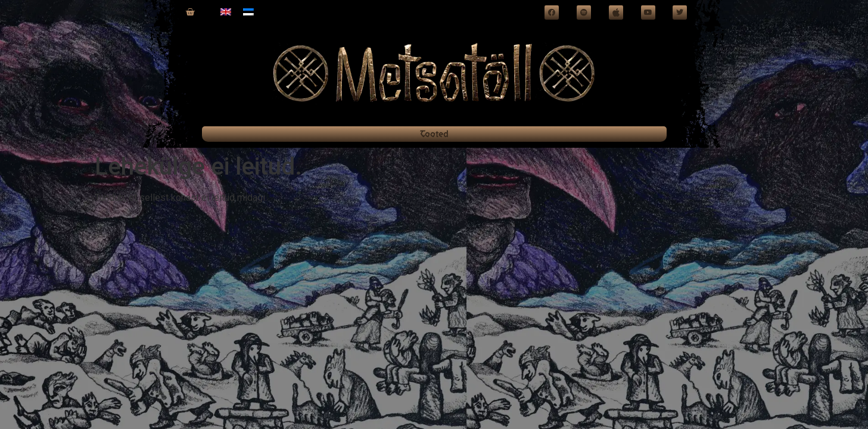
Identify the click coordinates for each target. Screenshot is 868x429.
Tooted (434, 134)
